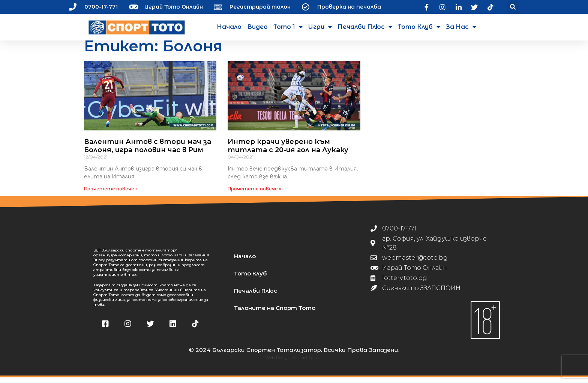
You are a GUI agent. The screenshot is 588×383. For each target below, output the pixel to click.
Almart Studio (308, 363)
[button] (513, 7)
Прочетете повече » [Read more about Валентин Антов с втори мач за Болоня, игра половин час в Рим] (111, 194)
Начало (229, 27)
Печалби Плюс (365, 27)
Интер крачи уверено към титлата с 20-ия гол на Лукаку (288, 151)
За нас (461, 27)
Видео (257, 27)
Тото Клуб (419, 27)
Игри (320, 27)
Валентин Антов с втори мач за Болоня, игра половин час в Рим (148, 151)
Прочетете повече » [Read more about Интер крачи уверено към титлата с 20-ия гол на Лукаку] (254, 194)
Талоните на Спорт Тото (275, 313)
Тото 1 (288, 27)
